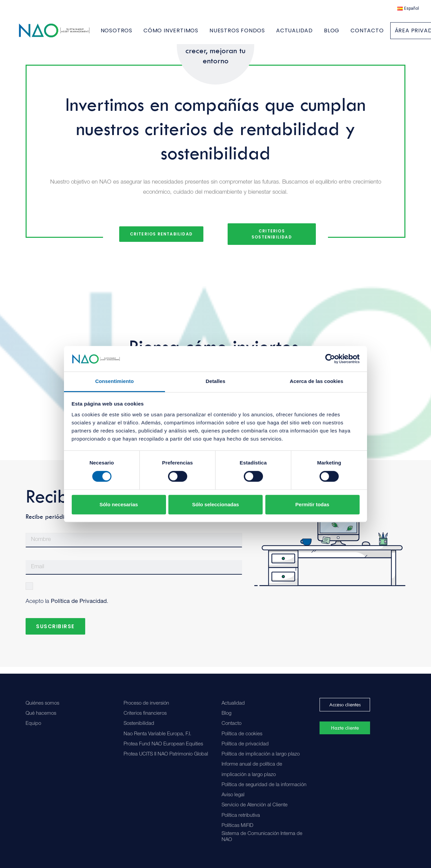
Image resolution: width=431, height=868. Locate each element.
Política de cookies (242, 734)
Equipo (33, 724)
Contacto (231, 724)
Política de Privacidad (79, 608)
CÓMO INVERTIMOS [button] (191, 34)
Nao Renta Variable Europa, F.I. (157, 734)
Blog (226, 714)
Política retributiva (241, 816)
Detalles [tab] (215, 381)
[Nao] (64, 34)
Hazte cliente (345, 728)
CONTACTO (387, 34)
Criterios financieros (145, 714)
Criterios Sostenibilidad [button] (272, 241)
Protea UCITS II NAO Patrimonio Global (166, 754)
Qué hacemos (41, 714)
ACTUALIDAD (314, 34)
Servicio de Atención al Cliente (255, 805)
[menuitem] (408, 8)
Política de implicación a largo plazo (261, 754)
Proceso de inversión (146, 703)
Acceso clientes (345, 705)
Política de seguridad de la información (264, 785)
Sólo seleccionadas (215, 504)
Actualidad (233, 703)
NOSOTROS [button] (136, 34)
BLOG (352, 34)
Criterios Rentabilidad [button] (161, 241)
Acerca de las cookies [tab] (317, 381)
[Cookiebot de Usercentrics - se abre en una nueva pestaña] (330, 359)
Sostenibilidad (139, 724)
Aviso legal (233, 795)
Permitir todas (312, 504)
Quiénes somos (42, 703)
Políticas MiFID (237, 826)
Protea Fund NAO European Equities (163, 744)
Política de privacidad (245, 744)
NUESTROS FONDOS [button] (257, 34)
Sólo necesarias (119, 504)
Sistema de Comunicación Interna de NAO (262, 837)
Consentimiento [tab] (115, 381)
